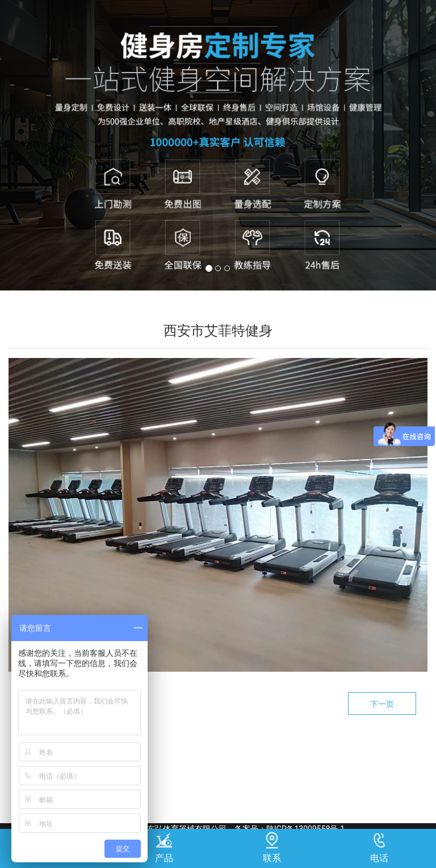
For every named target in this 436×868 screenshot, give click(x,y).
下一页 (382, 704)
